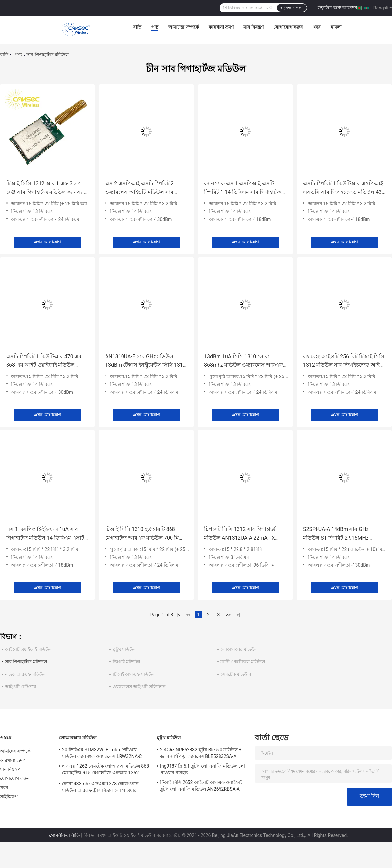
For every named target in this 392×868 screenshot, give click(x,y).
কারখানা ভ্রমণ (221, 27)
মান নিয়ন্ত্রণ (253, 27)
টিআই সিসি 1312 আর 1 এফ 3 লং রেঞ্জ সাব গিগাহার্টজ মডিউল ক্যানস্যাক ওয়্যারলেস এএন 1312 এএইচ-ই (47, 188)
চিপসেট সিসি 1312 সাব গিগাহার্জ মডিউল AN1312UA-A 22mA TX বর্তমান (240, 534)
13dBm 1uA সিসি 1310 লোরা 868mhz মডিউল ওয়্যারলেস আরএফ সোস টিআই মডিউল (244, 361)
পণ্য (155, 27)
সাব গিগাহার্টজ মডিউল (26, 662)
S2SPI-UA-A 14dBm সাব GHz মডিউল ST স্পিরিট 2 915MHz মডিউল (336, 534)
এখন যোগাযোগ (47, 242)
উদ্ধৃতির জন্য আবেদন (337, 8)
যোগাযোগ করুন (288, 27)
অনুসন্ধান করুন (292, 8)
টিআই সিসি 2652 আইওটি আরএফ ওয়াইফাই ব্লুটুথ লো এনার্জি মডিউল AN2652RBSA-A (201, 786)
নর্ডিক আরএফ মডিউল (26, 674)
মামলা (336, 27)
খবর (317, 27)
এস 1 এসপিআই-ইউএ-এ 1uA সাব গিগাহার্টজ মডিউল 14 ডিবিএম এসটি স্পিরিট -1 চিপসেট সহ (45, 534)
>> (228, 615)
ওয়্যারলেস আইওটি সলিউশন (139, 687)
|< (179, 615)
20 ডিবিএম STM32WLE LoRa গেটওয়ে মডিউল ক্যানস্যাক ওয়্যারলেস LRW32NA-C (102, 753)
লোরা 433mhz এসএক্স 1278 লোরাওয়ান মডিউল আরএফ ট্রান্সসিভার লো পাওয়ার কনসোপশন (100, 788)
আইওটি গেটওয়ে (20, 687)
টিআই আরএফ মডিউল (134, 674)
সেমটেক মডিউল (236, 674)
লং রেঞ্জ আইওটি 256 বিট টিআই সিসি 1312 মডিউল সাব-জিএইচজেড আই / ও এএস (344, 361)
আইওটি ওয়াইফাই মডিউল (29, 649)
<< (188, 615)
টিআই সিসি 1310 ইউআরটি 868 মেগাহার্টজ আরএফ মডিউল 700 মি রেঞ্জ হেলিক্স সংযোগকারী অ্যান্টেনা (142, 534)
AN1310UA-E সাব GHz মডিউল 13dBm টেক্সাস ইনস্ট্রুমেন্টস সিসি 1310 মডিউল (146, 361)
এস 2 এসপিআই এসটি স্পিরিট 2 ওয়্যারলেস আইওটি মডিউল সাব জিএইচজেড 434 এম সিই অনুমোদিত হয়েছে (144, 188)
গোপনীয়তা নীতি (64, 835)
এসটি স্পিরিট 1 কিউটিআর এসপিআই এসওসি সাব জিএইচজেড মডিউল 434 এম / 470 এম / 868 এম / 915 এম (344, 188)
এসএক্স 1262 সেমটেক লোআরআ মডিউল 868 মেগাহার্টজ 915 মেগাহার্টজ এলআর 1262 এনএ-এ (106, 770)
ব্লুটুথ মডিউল (124, 649)
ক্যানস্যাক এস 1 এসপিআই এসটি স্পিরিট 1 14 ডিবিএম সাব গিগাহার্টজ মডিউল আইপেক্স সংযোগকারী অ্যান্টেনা (243, 188)
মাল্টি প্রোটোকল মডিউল (243, 662)
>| (238, 615)
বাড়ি (137, 27)
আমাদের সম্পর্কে (183, 27)
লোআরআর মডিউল (239, 649)
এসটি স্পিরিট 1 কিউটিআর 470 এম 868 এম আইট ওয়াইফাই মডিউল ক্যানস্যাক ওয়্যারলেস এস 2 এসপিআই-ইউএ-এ (47, 361)
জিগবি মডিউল (126, 662)
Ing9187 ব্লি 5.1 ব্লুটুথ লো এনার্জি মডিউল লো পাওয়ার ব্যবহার (203, 769)
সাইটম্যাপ (9, 797)
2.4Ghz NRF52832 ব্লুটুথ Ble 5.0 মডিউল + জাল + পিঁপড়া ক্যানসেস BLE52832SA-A (201, 753)
